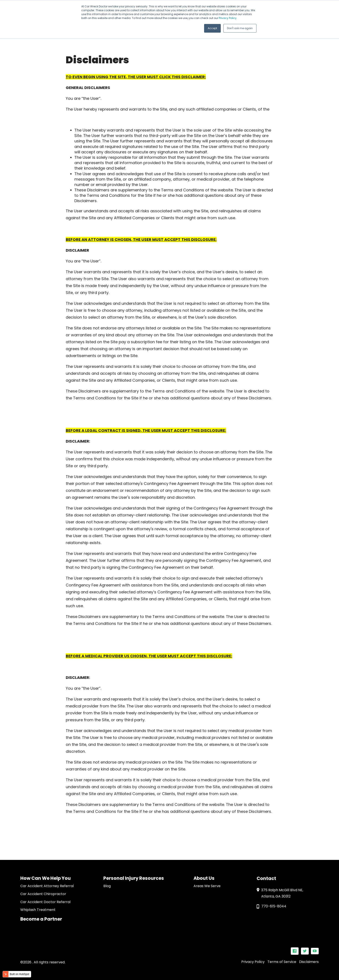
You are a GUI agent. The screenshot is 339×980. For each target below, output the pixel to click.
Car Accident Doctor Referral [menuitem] (45, 902)
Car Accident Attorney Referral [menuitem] (47, 886)
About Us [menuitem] (204, 878)
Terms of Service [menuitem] (282, 962)
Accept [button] (212, 28)
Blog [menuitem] (107, 886)
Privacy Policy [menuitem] (253, 962)
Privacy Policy (228, 18)
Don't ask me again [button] (240, 28)
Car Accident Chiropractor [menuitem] (43, 894)
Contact (266, 878)
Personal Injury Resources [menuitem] (134, 878)
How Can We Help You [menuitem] (46, 878)
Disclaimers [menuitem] (309, 962)
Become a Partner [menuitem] (41, 919)
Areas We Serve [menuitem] (207, 886)
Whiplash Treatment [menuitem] (38, 910)
